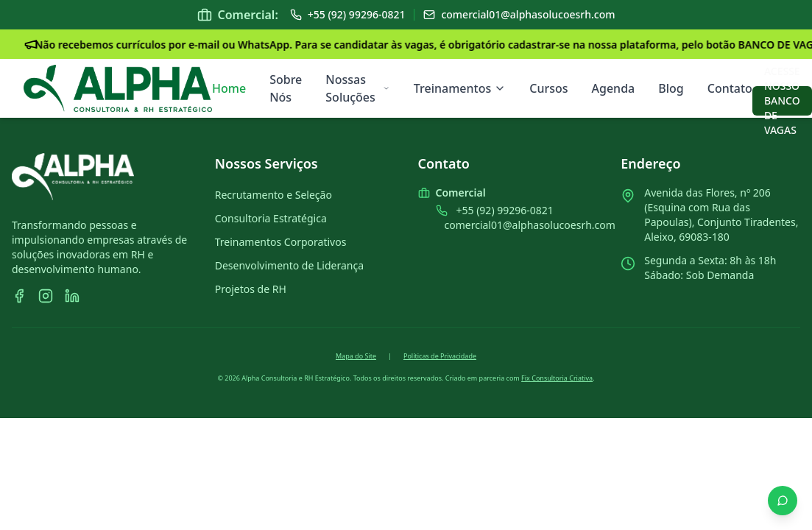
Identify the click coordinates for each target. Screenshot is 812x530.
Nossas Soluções (358, 88)
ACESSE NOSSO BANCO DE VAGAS (782, 101)
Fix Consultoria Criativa (557, 378)
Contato (730, 88)
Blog (671, 88)
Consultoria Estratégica (271, 218)
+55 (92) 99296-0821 (505, 210)
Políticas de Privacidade (440, 356)
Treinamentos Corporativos (281, 242)
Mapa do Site (356, 356)
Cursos (548, 88)
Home (229, 88)
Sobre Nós (286, 88)
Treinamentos (460, 88)
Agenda (614, 88)
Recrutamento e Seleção (273, 195)
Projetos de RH (251, 289)
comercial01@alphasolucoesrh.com (530, 225)
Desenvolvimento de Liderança (289, 265)
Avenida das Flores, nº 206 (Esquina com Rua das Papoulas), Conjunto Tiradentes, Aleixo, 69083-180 (721, 215)
